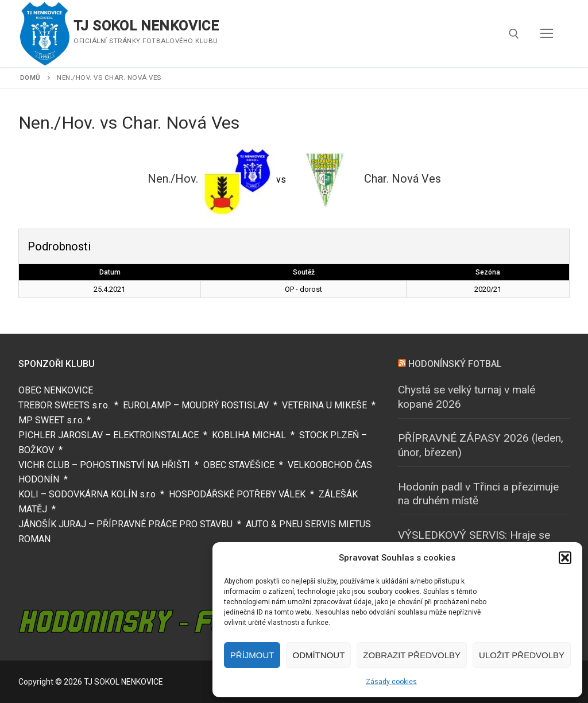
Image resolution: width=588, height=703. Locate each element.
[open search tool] (514, 34)
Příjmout (252, 655)
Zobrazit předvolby (412, 655)
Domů (30, 78)
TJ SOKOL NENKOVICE (146, 26)
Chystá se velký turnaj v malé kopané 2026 (467, 397)
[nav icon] (547, 34)
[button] (565, 558)
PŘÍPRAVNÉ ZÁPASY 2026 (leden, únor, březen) (481, 445)
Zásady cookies (391, 682)
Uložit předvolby (522, 655)
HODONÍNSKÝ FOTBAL (455, 364)
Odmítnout (318, 655)
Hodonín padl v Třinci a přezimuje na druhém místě (478, 494)
